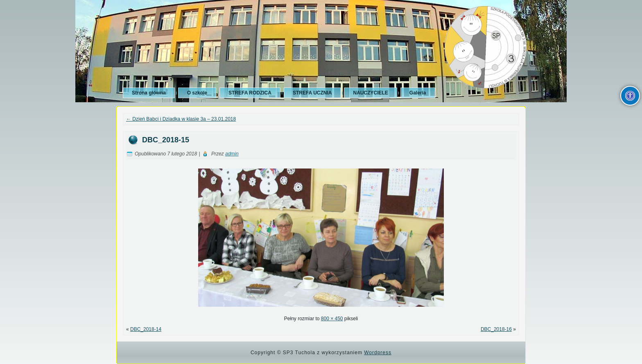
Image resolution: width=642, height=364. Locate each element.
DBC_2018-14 (146, 329)
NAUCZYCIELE (370, 93)
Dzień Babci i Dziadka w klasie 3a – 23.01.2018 (181, 119)
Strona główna (149, 93)
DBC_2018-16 (496, 329)
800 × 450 (332, 319)
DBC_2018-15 (166, 140)
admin (232, 154)
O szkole (197, 93)
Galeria (418, 93)
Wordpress (378, 353)
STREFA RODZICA (250, 93)
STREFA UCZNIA (312, 93)
